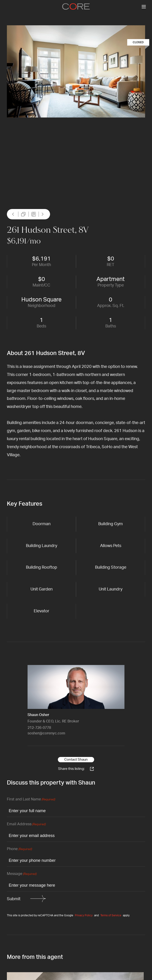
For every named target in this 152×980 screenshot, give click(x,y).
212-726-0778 (39, 728)
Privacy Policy (84, 915)
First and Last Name (31, 800)
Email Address (26, 824)
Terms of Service (111, 915)
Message (22, 874)
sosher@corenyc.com (46, 733)
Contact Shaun (76, 760)
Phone (19, 849)
